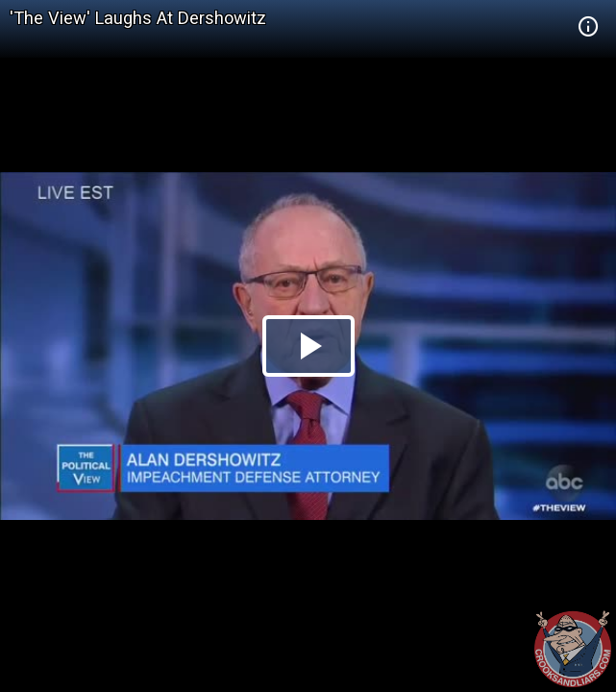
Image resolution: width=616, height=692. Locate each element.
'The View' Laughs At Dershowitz (138, 18)
